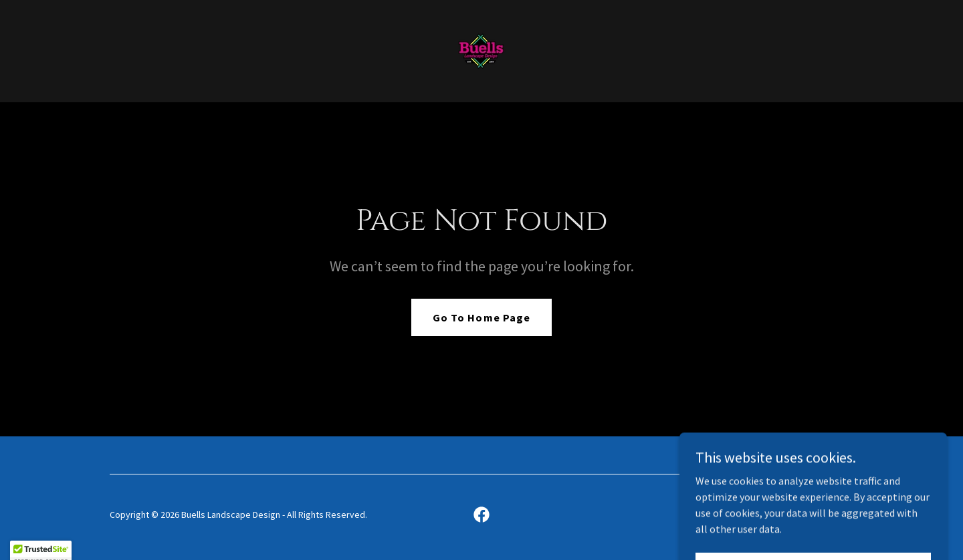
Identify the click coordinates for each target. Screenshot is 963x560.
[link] (481, 49)
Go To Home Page (481, 317)
